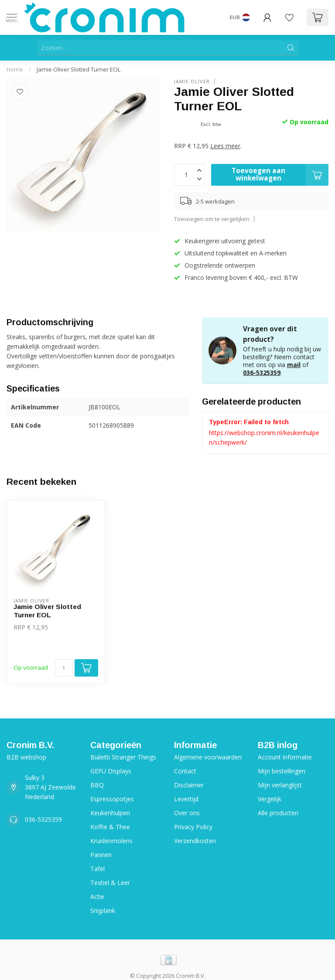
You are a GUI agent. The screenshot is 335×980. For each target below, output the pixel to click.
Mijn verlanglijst (280, 785)
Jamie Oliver (192, 81)
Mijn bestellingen (282, 771)
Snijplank (103, 910)
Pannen (101, 855)
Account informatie (285, 757)
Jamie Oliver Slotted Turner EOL (79, 69)
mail (294, 365)
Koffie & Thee (110, 827)
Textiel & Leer (110, 883)
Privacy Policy (193, 827)
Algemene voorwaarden (208, 757)
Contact (185, 771)
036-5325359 (262, 373)
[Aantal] (64, 668)
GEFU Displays (111, 771)
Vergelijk (270, 799)
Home (15, 69)
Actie (97, 897)
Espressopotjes (112, 799)
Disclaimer (189, 785)
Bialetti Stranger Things (123, 757)
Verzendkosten (195, 841)
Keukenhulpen (110, 813)
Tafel (97, 869)
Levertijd (186, 799)
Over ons (187, 813)
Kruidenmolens (111, 841)
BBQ (97, 785)
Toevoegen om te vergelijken (212, 219)
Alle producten (278, 813)
